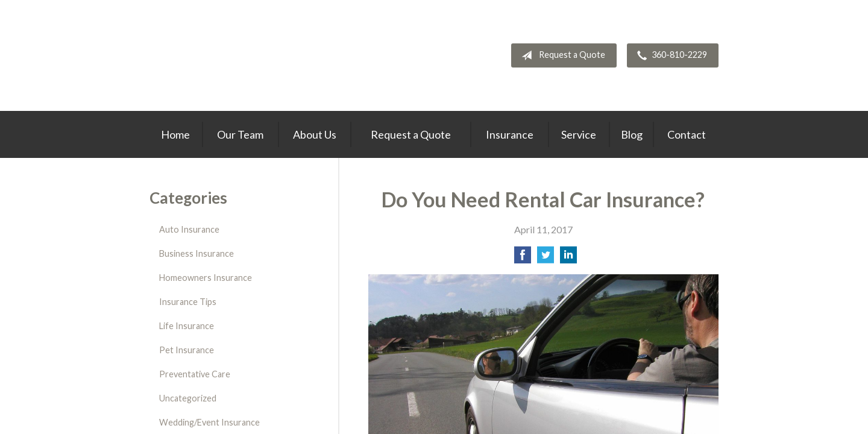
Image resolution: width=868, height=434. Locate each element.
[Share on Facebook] (523, 258)
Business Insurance (197, 253)
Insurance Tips (188, 302)
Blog (632, 134)
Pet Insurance (187, 350)
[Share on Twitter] (546, 258)
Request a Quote (561, 55)
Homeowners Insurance (206, 278)
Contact (687, 134)
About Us (315, 134)
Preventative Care (195, 374)
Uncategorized (188, 398)
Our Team (240, 134)
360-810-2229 (670, 55)
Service (579, 134)
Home (175, 134)
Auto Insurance (189, 229)
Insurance (510, 134)
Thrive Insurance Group (219, 55)
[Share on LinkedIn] (568, 258)
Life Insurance (187, 326)
